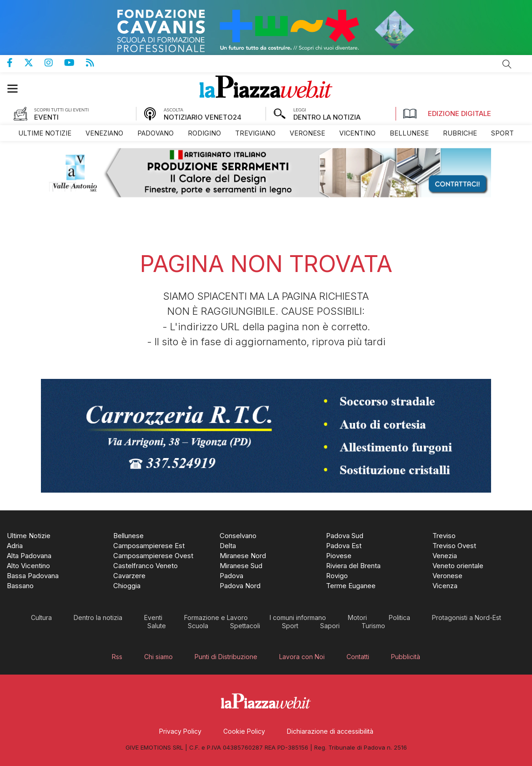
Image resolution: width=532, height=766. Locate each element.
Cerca (507, 64)
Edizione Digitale (447, 114)
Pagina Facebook (15, 63)
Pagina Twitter (34, 63)
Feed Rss (96, 63)
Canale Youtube (75, 63)
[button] (17, 88)
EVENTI (46, 117)
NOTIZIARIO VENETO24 (203, 117)
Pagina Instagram (54, 63)
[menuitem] (45, 133)
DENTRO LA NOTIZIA (327, 117)
